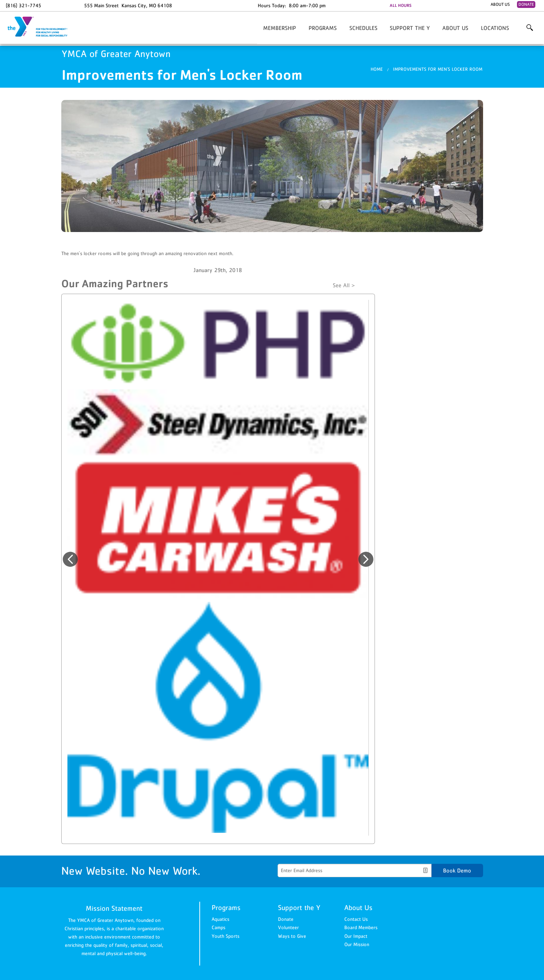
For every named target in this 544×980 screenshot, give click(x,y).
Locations (495, 28)
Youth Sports (225, 936)
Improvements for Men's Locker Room (438, 69)
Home (377, 69)
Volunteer (288, 927)
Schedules (363, 28)
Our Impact (356, 936)
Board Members (361, 927)
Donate (526, 4)
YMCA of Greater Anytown (42, 27)
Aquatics (220, 919)
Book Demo (457, 870)
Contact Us (356, 919)
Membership (280, 28)
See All (341, 285)
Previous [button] (70, 559)
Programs (323, 28)
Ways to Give (292, 936)
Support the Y (410, 28)
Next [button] (366, 559)
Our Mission (357, 944)
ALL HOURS (401, 5)
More (529, 28)
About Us (500, 4)
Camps (218, 927)
